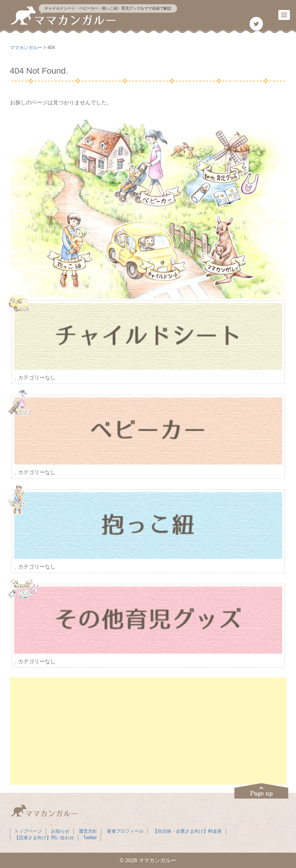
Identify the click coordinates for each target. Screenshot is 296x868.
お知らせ (60, 831)
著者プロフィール (125, 831)
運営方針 (88, 831)
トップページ (28, 831)
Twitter (90, 838)
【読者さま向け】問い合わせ (44, 838)
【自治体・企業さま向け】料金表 (187, 831)
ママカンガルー (157, 860)
